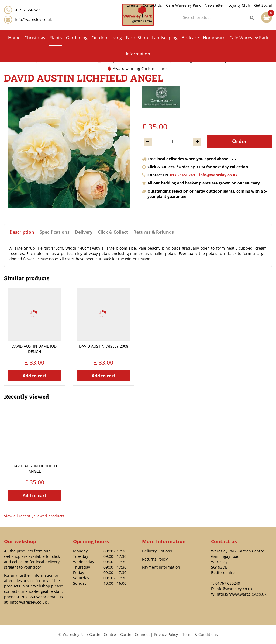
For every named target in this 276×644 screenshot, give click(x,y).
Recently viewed (26, 397)
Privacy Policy (166, 634)
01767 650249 (182, 175)
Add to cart (34, 376)
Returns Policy (155, 559)
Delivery (84, 232)
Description (22, 232)
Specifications (55, 232)
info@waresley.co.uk (33, 20)
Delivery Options (157, 551)
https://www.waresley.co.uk (241, 594)
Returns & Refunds (154, 232)
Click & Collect (113, 232)
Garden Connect (135, 634)
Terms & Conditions (200, 634)
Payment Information (161, 567)
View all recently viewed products (34, 516)
